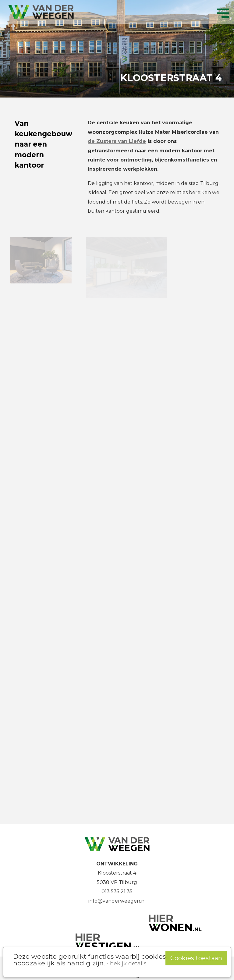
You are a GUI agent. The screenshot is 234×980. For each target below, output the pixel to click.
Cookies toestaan (196, 958)
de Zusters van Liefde (117, 141)
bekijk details (128, 963)
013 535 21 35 (117, 891)
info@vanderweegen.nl (117, 901)
